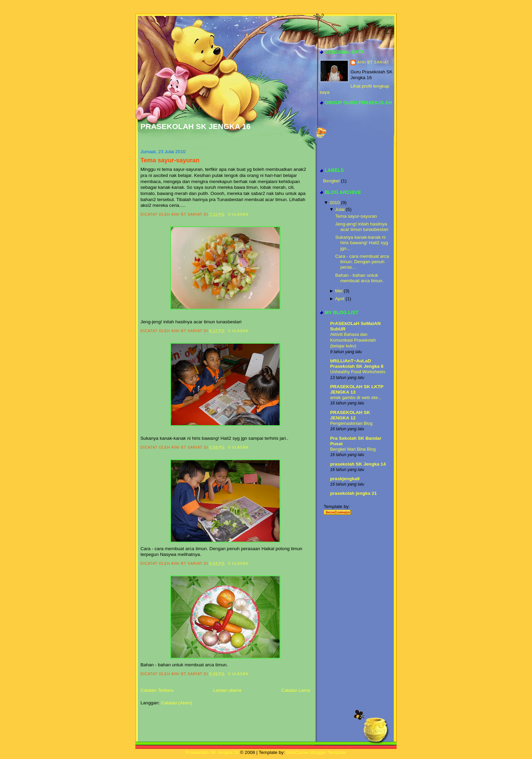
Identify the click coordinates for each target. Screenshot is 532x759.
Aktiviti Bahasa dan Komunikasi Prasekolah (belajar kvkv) (353, 340)
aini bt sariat (373, 62)
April (340, 299)
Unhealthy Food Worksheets (358, 372)
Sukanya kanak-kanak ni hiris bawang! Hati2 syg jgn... (362, 243)
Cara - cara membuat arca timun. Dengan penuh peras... (362, 262)
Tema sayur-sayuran (170, 160)
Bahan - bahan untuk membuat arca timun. (359, 278)
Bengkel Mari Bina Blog (353, 449)
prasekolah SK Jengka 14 (358, 464)
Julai (340, 209)
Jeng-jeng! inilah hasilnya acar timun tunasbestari (362, 227)
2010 (335, 203)
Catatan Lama (296, 690)
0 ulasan (239, 214)
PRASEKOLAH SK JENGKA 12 (350, 415)
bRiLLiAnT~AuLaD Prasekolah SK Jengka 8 (357, 364)
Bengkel (332, 181)
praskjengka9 (345, 479)
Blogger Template (328, 752)
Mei (339, 291)
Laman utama (227, 690)
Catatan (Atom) (176, 703)
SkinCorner (298, 752)
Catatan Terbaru (157, 690)
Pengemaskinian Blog (351, 423)
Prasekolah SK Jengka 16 (196, 126)
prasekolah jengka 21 (354, 493)
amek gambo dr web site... (356, 397)
